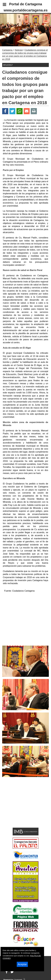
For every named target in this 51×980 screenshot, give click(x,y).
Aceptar (22, 964)
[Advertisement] (21, 807)
